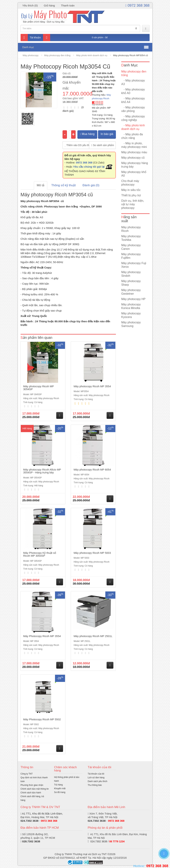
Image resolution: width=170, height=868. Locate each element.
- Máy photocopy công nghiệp (133, 118)
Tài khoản (31, 38)
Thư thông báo (95, 785)
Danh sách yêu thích (98, 781)
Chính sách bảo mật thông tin (35, 789)
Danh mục (28, 47)
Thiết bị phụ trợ (131, 195)
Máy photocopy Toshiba (131, 238)
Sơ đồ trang (60, 792)
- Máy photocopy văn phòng (133, 109)
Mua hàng (87, 134)
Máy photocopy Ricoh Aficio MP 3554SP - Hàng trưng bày (42, 471)
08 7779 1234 (117, 841)
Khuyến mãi (60, 789)
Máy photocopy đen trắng (57, 55)
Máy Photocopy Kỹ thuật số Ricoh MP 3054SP (40, 554)
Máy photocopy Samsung (131, 324)
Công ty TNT (27, 774)
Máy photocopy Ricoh (131, 229)
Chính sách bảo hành (31, 793)
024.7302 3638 (30, 821)
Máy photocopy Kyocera (131, 315)
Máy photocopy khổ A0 (134, 174)
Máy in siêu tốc (131, 190)
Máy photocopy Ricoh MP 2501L (93, 636)
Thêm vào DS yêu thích (77, 145)
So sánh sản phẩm (103, 145)
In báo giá (107, 134)
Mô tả (41, 185)
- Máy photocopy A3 (133, 82)
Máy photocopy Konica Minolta (131, 306)
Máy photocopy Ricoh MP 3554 (92, 386)
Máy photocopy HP (133, 299)
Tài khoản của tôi (96, 774)
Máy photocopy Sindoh (131, 274)
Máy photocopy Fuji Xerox (134, 265)
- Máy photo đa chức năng (132, 136)
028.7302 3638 (31, 841)
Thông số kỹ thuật (64, 185)
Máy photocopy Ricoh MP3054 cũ (130, 55)
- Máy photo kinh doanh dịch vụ (133, 127)
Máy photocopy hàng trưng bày (135, 165)
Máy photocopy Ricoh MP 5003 (92, 553)
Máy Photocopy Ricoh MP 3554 (42, 636)
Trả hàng (58, 785)
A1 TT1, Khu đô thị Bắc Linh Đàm (42, 814)
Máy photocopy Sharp (131, 283)
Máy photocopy (31, 55)
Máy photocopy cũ (133, 158)
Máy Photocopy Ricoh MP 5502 (42, 719)
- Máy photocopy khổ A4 (133, 100)
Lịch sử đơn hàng (96, 778)
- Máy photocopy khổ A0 (133, 91)
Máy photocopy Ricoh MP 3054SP (39, 388)
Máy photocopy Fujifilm (131, 256)
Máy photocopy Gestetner (131, 292)
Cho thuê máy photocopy (130, 183)
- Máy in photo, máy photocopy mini (134, 145)
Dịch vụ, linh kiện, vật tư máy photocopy (133, 204)
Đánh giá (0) (91, 185)
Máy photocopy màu (134, 152)
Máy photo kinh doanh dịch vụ (92, 55)
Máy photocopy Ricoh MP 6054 (92, 470)
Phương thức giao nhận (32, 785)
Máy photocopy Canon (131, 247)
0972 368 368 (137, 5)
